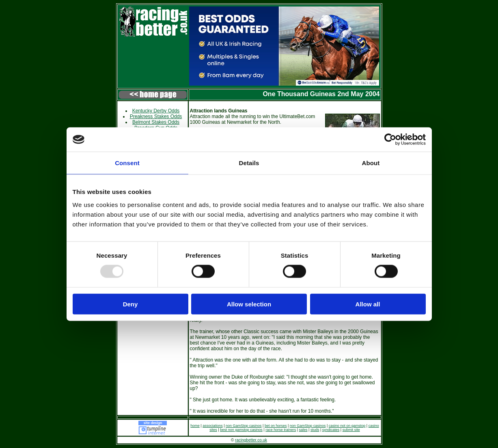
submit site (351, 430)
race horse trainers (281, 430)
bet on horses (276, 426)
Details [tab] (249, 163)
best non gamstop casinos (241, 430)
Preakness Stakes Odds (156, 116)
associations (213, 426)
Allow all (368, 304)
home (195, 426)
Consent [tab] (127, 163)
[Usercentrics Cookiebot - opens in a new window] (390, 140)
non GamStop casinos (244, 426)
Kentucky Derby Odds (156, 111)
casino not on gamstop (347, 426)
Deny (130, 304)
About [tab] (371, 163)
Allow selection (249, 304)
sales (303, 430)
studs (315, 430)
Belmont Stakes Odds (156, 122)
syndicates (331, 430)
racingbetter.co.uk (251, 440)
